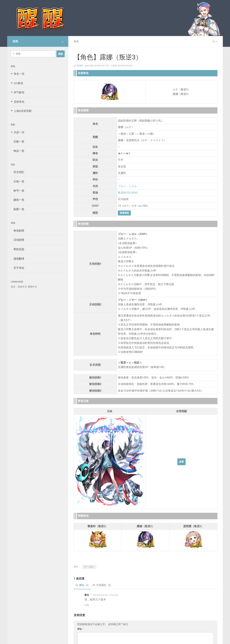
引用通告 (102, 585)
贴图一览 (18, 209)
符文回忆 (18, 172)
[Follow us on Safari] (62, 42)
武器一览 (19, 132)
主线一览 (18, 181)
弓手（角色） (89, 567)
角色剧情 (18, 231)
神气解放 (19, 92)
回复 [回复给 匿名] (87, 605)
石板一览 (18, 141)
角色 (76, 41)
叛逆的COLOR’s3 (128, 193)
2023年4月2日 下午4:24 (105, 595)
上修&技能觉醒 (23, 111)
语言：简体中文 (19, 287)
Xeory (80, 66)
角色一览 (19, 74)
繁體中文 (33, 287)
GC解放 (18, 83)
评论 (82, 585)
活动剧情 (18, 240)
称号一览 (18, 191)
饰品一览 (18, 151)
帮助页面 (18, 249)
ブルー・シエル (127, 186)
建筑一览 (18, 200)
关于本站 (18, 268)
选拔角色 (19, 102)
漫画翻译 (18, 259)
